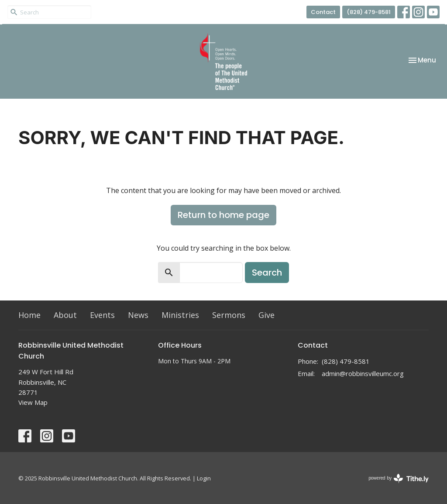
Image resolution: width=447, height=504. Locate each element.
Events (102, 315)
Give (266, 315)
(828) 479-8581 (369, 12)
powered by (399, 478)
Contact (323, 12)
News (138, 315)
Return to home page (223, 215)
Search (267, 273)
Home (29, 315)
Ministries (180, 315)
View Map (33, 402)
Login (204, 478)
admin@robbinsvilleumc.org (363, 373)
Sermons (229, 315)
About (65, 315)
